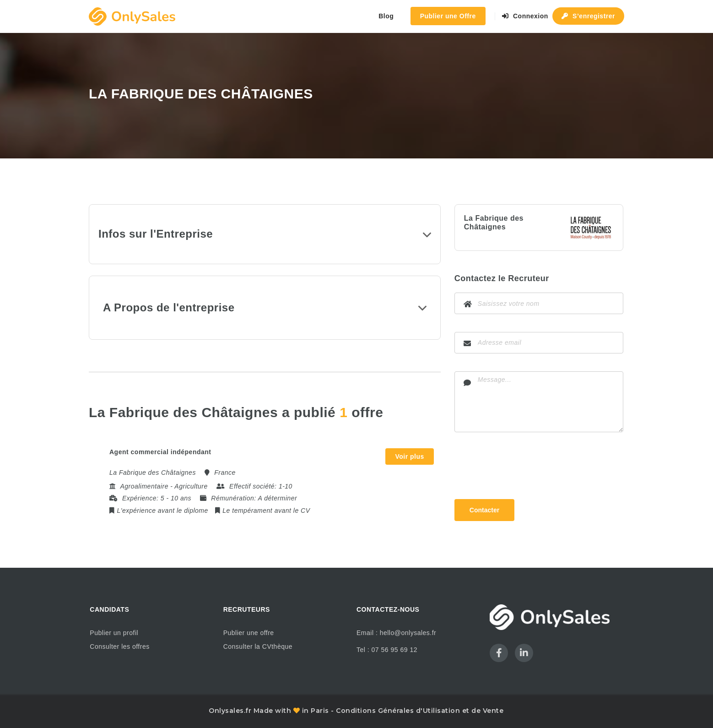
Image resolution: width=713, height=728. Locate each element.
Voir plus (409, 456)
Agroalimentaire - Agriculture (164, 486)
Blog (386, 16)
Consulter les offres (119, 647)
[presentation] (524, 467)
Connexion (525, 16)
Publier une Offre (448, 16)
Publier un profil (114, 633)
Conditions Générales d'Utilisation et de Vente (420, 711)
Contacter (484, 510)
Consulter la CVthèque (258, 647)
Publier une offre (249, 633)
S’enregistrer (588, 16)
